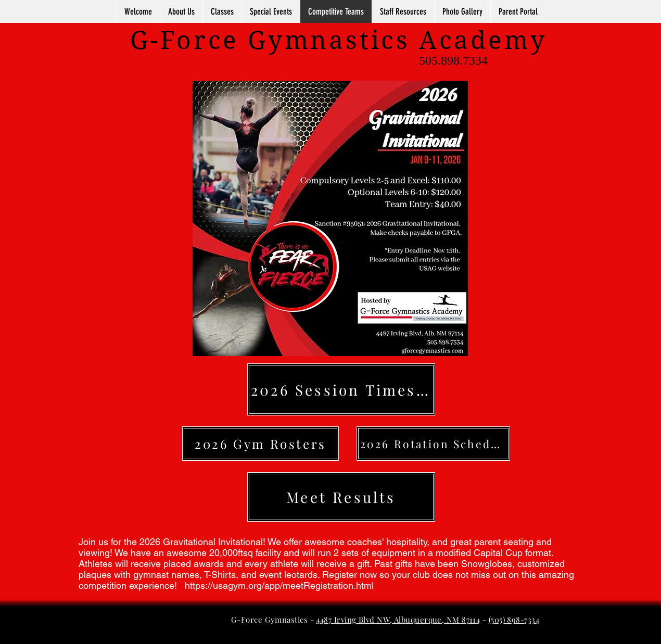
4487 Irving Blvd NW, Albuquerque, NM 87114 (398, 620)
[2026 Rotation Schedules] (433, 444)
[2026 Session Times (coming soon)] (341, 389)
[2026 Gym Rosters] (260, 444)
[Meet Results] (341, 497)
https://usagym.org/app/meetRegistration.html (281, 585)
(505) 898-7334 (514, 620)
